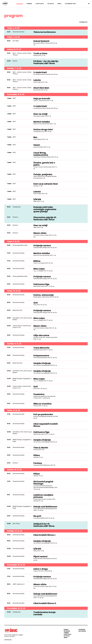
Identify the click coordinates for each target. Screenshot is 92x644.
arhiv (66, 638)
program (67, 631)
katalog (67, 636)
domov (66, 629)
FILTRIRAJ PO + (84, 22)
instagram (82, 631)
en (89, 4)
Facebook (82, 629)
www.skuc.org (8, 639)
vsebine (66, 633)
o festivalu (67, 634)
